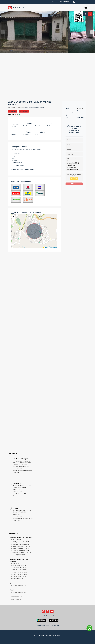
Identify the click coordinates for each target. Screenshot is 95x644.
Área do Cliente (52, 2)
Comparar (24, 111)
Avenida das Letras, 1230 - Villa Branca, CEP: (22, 486)
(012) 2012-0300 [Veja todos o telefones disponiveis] (64, 2)
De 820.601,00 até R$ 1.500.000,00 (21, 553)
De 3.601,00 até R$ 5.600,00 (19, 574)
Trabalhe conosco (16, 599)
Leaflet (46, 247)
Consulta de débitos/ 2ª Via (18, 585)
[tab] (85, 14)
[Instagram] (48, 611)
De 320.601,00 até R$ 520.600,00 (20, 548)
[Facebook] (43, 611)
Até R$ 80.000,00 (16, 540)
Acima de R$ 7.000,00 (17, 578)
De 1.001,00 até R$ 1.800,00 (18, 568)
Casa (9, 107)
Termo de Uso (55, 625)
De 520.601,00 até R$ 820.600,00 (20, 551)
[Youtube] (52, 611)
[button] (74, 2)
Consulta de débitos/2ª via (18, 592)
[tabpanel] (47, 32)
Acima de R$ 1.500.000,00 (18, 555)
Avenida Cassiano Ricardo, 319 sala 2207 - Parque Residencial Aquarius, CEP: (22, 463)
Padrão (13, 107)
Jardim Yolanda (20, 107)
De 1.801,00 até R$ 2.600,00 (19, 570)
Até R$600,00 (15, 563)
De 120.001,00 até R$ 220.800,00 (20, 544)
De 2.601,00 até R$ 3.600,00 (19, 572)
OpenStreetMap (53, 247)
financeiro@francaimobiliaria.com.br (23, 518)
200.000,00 (80, 108)
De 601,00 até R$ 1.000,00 (18, 566)
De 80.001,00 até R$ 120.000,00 (20, 542)
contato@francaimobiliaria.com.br (23, 471)
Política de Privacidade (42, 625)
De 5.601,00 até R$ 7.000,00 (19, 576)
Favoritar (12, 111)
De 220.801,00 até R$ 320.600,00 (20, 546)
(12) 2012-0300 (17, 468)
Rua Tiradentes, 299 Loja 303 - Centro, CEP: (22, 511)
